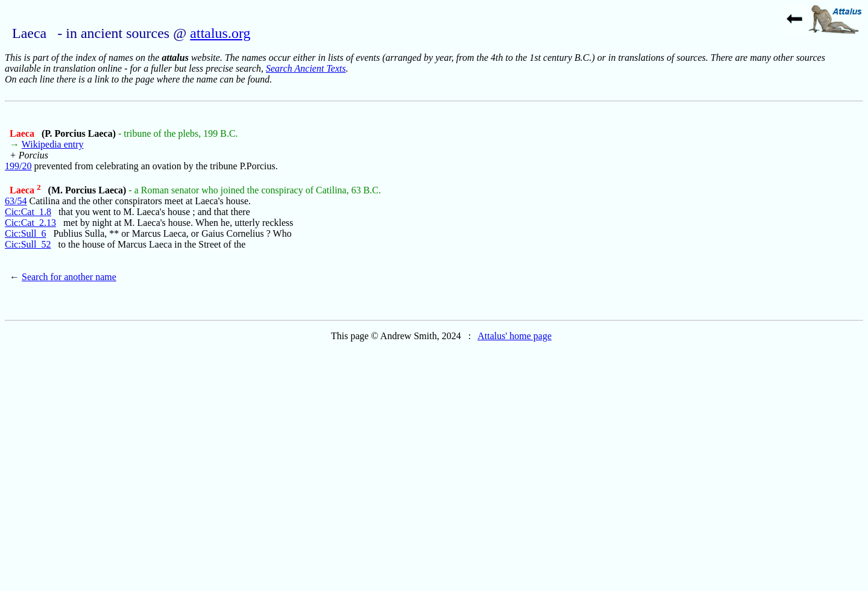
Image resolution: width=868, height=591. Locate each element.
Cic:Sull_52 (28, 244)
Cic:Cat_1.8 (28, 212)
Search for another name (69, 277)
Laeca (23, 133)
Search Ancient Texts (306, 68)
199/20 (18, 166)
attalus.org (220, 33)
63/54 (16, 201)
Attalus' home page (514, 336)
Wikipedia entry (53, 144)
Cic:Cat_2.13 (30, 223)
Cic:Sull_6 (25, 233)
